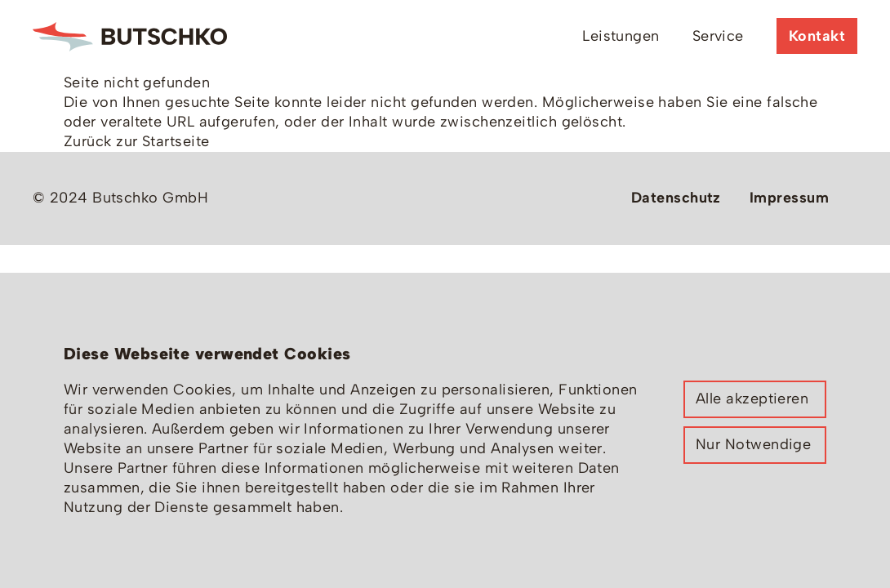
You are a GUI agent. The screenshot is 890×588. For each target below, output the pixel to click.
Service (718, 36)
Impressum (789, 198)
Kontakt (817, 36)
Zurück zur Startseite (136, 141)
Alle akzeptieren (752, 399)
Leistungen (621, 36)
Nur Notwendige (753, 444)
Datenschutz (676, 198)
